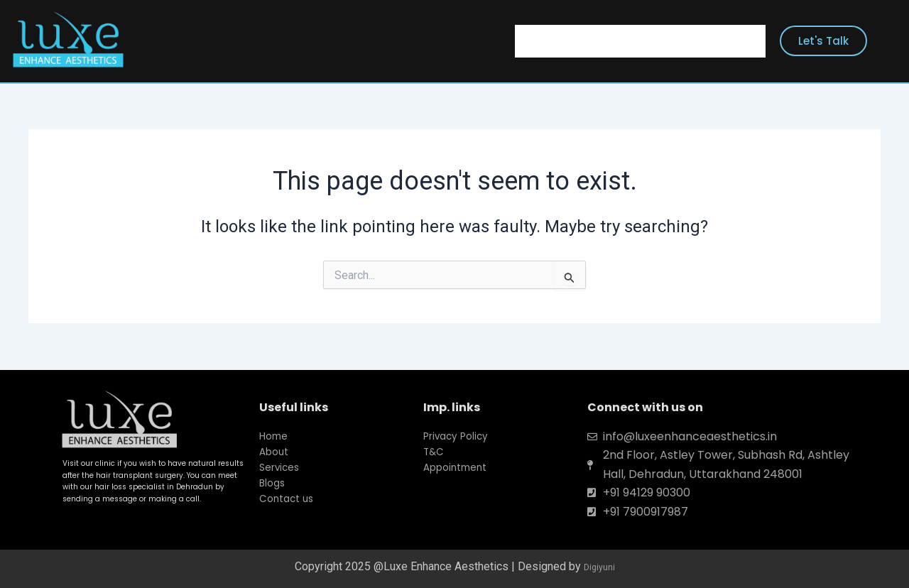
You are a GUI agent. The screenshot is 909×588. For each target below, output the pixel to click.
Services (650, 41)
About (589, 41)
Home (536, 41)
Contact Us (725, 41)
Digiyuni (599, 566)
